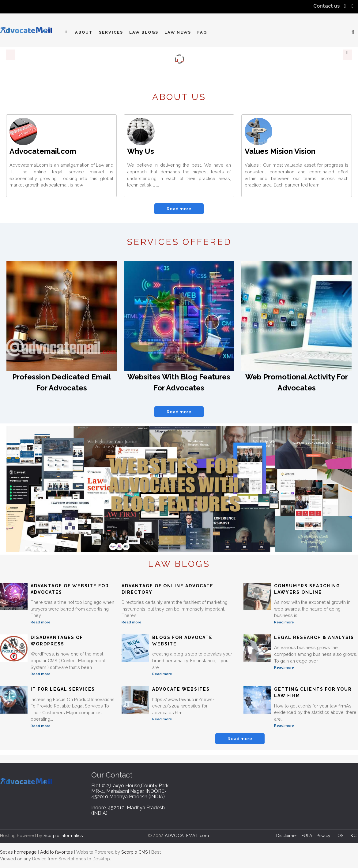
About (84, 32)
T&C (352, 836)
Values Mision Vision (280, 151)
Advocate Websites (181, 689)
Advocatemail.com (43, 151)
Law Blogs (144, 32)
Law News (178, 32)
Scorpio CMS (135, 852)
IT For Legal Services (63, 689)
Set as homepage (18, 852)
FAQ (202, 32)
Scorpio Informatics (63, 835)
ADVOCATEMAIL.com (187, 835)
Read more (179, 209)
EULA (307, 836)
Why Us (141, 151)
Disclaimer (287, 836)
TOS (339, 836)
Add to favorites (57, 852)
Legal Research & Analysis (314, 637)
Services (111, 32)
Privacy (323, 836)
